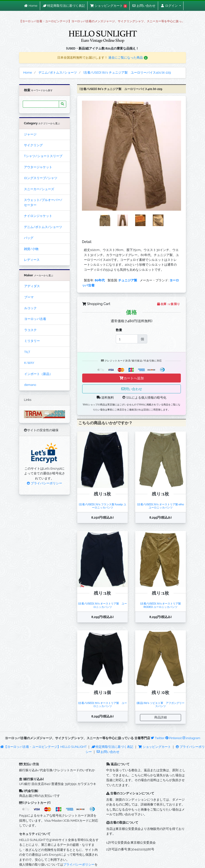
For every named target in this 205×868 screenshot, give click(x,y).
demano (30, 385)
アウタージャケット (38, 167)
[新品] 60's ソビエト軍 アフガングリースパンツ (161, 705)
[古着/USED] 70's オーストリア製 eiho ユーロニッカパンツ (162, 506)
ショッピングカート (155, 747)
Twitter (158, 738)
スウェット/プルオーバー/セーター (43, 202)
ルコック (30, 308)
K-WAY (29, 363)
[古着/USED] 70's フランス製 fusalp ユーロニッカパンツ (102, 506)
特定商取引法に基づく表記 (112, 747)
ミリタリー (32, 341)
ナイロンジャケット (38, 216)
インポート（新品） (38, 374)
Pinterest (174, 738)
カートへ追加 (132, 378)
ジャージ (30, 134)
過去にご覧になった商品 (128, 58)
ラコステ (30, 330)
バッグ (29, 238)
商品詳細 (161, 717)
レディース (32, 260)
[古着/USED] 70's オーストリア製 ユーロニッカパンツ (102, 605)
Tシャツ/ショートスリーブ (43, 156)
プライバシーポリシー (44, 483)
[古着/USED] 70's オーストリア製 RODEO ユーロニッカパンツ (161, 605)
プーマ (29, 297)
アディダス (32, 286)
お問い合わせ (108, 752)
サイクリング (33, 145)
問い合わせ (132, 389)
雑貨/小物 (31, 249)
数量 (119, 330)
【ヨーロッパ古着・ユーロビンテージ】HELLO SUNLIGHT (43, 747)
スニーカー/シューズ (39, 189)
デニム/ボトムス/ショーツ (43, 227)
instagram (191, 738)
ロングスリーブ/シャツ (41, 178)
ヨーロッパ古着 (35, 319)
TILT (27, 352)
